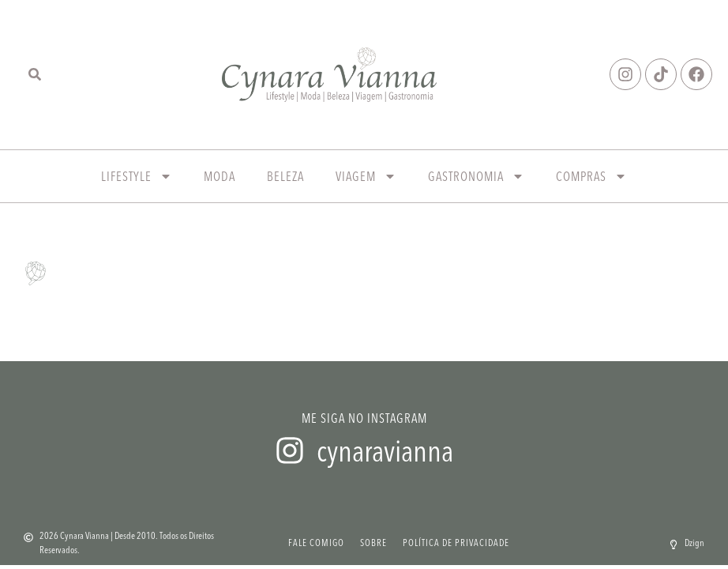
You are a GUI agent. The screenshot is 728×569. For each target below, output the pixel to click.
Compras (591, 176)
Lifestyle (137, 176)
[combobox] (47, 74)
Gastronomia (476, 176)
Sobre (373, 543)
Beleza (285, 176)
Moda (220, 176)
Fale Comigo (316, 543)
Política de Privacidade (456, 543)
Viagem (366, 176)
